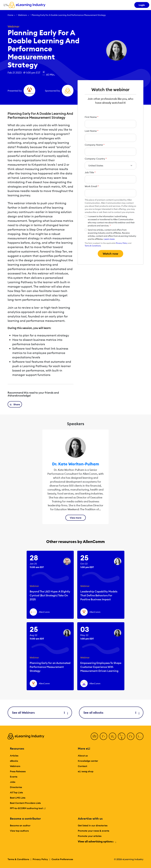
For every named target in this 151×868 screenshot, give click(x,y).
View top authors (19, 831)
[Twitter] (103, 736)
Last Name (92, 131)
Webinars (22, 15)
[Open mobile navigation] (5, 5)
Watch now (110, 254)
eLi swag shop (86, 771)
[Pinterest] (131, 736)
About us (83, 756)
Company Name (95, 145)
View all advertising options (97, 841)
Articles (14, 756)
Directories (16, 787)
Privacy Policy (122, 243)
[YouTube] (122, 736)
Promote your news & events (93, 831)
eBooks (14, 761)
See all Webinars (40, 713)
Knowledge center (88, 761)
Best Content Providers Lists (25, 803)
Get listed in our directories (93, 825)
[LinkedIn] (113, 736)
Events (14, 777)
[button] (15, 404)
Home (10, 15)
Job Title (90, 172)
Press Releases (18, 771)
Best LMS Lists (18, 798)
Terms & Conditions (93, 246)
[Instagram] (140, 736)
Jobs (13, 782)
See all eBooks (111, 713)
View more (76, 518)
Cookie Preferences (62, 859)
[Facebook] (94, 736)
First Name (92, 117)
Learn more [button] (109, 239)
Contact (82, 766)
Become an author (20, 825)
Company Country (96, 159)
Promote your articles (90, 836)
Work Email (92, 186)
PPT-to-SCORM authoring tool (28, 808)
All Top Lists (16, 792)
